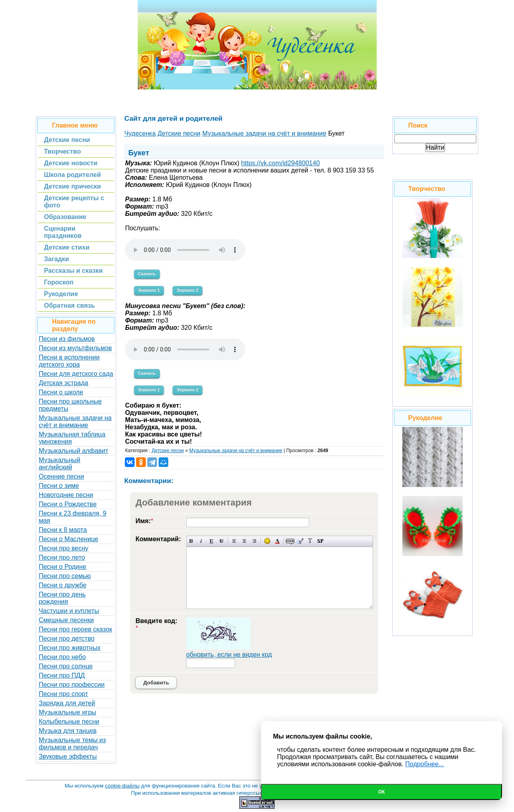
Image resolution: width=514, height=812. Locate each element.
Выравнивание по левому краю (234, 541)
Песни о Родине (62, 567)
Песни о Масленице (68, 539)
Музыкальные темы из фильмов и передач (72, 744)
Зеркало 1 (149, 290)
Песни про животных (69, 648)
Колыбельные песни (69, 722)
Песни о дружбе (62, 585)
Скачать (147, 274)
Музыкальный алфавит (73, 451)
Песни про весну (63, 548)
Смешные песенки (66, 620)
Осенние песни (61, 476)
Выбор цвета (277, 541)
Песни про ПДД (62, 675)
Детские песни (168, 451)
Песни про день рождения (62, 598)
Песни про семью (65, 576)
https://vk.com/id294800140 (281, 163)
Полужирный (191, 541)
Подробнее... (424, 764)
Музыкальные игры (67, 712)
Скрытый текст (290, 541)
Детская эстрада (63, 383)
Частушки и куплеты (69, 611)
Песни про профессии (71, 685)
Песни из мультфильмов (75, 348)
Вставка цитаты (300, 541)
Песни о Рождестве (67, 504)
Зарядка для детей (67, 703)
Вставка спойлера (320, 541)
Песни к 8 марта (63, 530)
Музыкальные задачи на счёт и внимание (75, 421)
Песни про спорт (63, 694)
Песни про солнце (65, 666)
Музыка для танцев (67, 731)
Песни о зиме (59, 486)
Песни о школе (61, 392)
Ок (382, 792)
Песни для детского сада (76, 374)
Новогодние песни (66, 495)
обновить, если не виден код (229, 655)
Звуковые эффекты (68, 756)
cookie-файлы (122, 786)
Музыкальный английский (59, 464)
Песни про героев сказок (75, 629)
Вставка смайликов (267, 541)
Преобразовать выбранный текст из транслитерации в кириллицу (310, 541)
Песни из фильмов (67, 339)
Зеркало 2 (188, 290)
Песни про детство (66, 638)
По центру (244, 541)
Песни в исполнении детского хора (69, 361)
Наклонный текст (201, 541)
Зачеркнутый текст (221, 541)
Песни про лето (62, 557)
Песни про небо (62, 657)
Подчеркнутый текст (211, 541)
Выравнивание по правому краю (254, 541)
